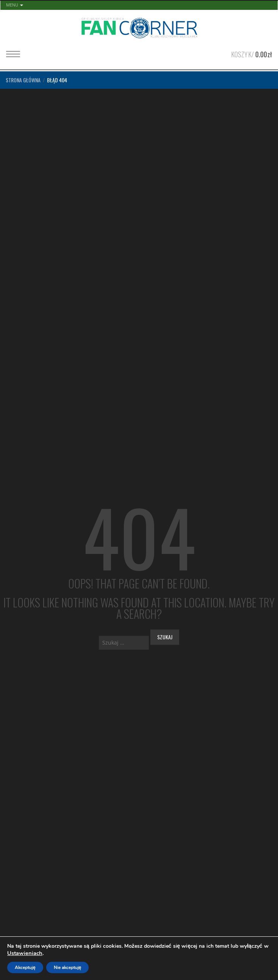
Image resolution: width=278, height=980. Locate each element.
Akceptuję (25, 967)
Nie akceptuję (68, 967)
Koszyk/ (251, 54)
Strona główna (23, 80)
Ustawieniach (25, 953)
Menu (15, 5)
